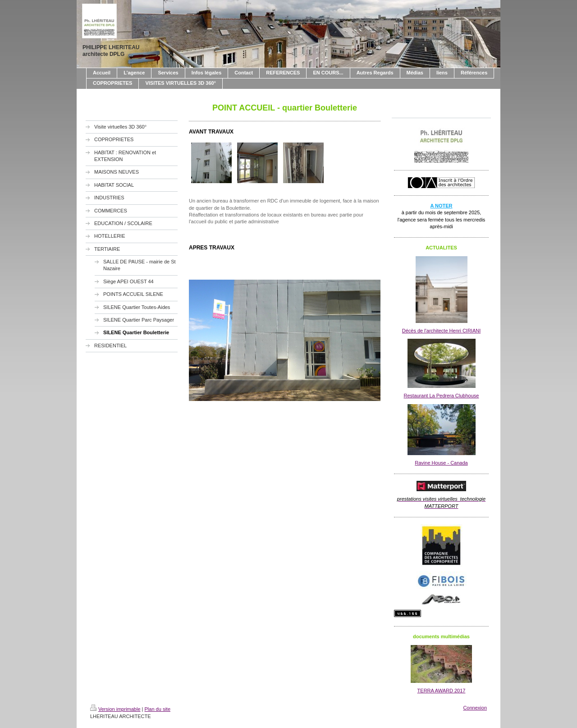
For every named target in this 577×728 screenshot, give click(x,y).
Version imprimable (115, 709)
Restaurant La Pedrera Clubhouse (442, 396)
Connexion (475, 708)
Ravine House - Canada (441, 463)
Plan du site (158, 709)
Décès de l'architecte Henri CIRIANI (442, 331)
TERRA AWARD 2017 (442, 691)
